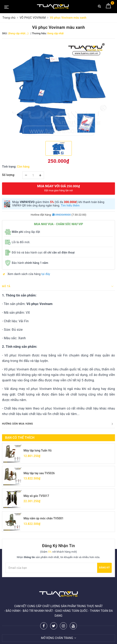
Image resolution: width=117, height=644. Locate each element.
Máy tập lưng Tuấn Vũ (38, 450)
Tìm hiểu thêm (70, 205)
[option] (58, 89)
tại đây (46, 274)
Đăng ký (104, 568)
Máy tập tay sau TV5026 (39, 473)
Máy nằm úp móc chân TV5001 (44, 519)
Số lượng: (9, 175)
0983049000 (62, 215)
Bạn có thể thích (20, 438)
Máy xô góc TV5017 (36, 496)
